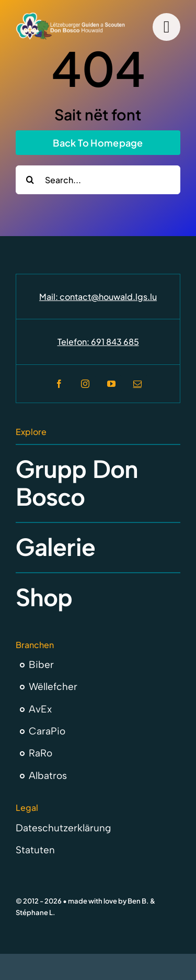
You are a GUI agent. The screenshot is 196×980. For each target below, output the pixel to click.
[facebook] (59, 384)
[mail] (137, 384)
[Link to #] (166, 27)
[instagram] (85, 384)
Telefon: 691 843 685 (98, 342)
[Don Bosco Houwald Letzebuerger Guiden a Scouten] (71, 16)
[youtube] (111, 384)
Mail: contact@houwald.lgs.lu (98, 297)
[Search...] (98, 180)
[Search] (30, 180)
